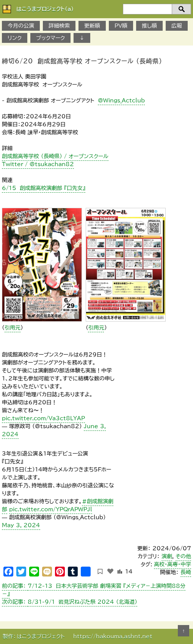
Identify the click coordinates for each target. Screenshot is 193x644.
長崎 (186, 572)
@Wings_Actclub (121, 101)
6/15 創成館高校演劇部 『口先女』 (44, 188)
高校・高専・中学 (173, 564)
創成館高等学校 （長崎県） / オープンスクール (55, 156)
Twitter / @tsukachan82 (38, 164)
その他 (183, 556)
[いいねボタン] (110, 571)
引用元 (13, 328)
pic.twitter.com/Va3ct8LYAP (43, 418)
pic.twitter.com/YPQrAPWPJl (51, 509)
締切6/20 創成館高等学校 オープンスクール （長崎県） (82, 61)
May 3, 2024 (21, 525)
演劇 (167, 556)
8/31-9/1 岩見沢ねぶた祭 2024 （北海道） (70, 602)
